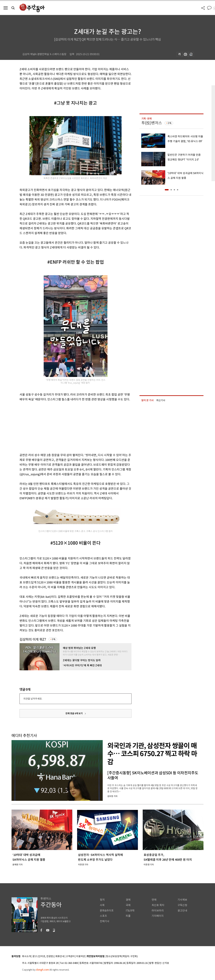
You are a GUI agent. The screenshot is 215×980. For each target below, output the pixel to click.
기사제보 (182, 900)
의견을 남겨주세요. (33, 699)
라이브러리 (158, 911)
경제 (128, 900)
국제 (128, 905)
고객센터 (70, 956)
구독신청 (182, 905)
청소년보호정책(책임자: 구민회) (122, 956)
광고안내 (182, 911)
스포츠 (103, 916)
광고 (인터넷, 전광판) (43, 956)
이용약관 (81, 956)
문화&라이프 (107, 911)
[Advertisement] (68, 427)
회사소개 (27, 956)
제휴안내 (60, 956)
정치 (102, 900)
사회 (102, 905)
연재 (154, 900)
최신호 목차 (158, 905)
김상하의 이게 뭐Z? (33, 639)
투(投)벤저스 (152, 123)
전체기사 (105, 921)
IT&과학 (130, 911)
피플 (128, 916)
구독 (53, 639)
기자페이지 (158, 916)
